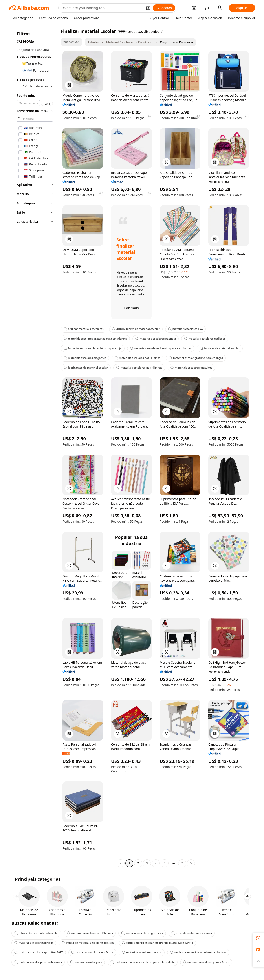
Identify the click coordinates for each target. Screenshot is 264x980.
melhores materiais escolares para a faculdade (143, 962)
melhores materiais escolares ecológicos (198, 952)
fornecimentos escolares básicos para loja (93, 348)
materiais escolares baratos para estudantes (161, 348)
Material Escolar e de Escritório (129, 42)
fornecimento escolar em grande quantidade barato (157, 943)
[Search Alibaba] (103, 8)
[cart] (207, 8)
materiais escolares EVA (185, 329)
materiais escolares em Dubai (92, 952)
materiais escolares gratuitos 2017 (39, 952)
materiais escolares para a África (206, 962)
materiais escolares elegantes (85, 358)
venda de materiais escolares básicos (88, 943)
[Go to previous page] (121, 863)
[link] (258, 938)
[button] (148, 8)
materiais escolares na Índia (156, 339)
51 (182, 863)
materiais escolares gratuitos (191, 368)
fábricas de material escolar (220, 348)
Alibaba (93, 42)
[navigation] (33, 448)
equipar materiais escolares (84, 329)
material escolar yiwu (86, 962)
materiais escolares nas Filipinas (137, 358)
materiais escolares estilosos (205, 339)
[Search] (164, 8)
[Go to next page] (191, 863)
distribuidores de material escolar (136, 329)
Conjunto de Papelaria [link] (177, 42)
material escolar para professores (38, 962)
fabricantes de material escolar (86, 368)
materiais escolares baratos (142, 952)
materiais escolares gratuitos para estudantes (95, 339)
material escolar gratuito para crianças (196, 358)
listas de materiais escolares (192, 933)
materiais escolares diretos (34, 943)
